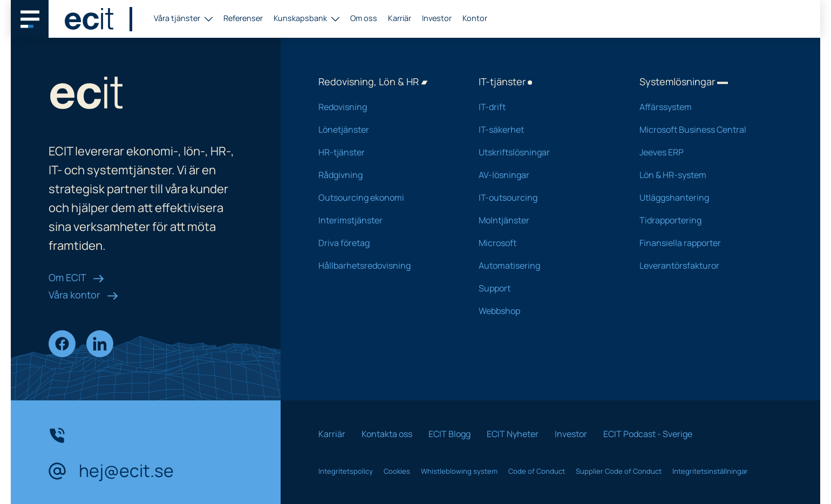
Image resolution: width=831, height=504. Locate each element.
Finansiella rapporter (706, 243)
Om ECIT (76, 277)
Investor (437, 18)
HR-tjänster (384, 152)
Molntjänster (545, 220)
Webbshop (545, 311)
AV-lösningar (545, 175)
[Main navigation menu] (30, 19)
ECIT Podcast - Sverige (648, 434)
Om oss (364, 18)
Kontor (475, 18)
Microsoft (545, 243)
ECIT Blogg (449, 434)
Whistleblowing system (459, 471)
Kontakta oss (387, 434)
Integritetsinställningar (710, 471)
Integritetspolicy (346, 471)
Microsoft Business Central (706, 130)
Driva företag (384, 243)
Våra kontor (83, 295)
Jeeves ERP (706, 152)
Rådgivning (384, 175)
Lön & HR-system (706, 175)
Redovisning (384, 107)
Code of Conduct (537, 471)
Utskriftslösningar (545, 152)
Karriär (400, 18)
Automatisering (545, 265)
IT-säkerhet (545, 130)
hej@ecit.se (111, 471)
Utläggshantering (706, 197)
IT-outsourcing (545, 197)
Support (545, 288)
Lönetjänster (384, 130)
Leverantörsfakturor (706, 265)
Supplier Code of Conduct (619, 471)
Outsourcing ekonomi (384, 197)
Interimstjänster (384, 220)
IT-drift (545, 107)
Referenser (243, 18)
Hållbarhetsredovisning (384, 265)
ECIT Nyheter (513, 434)
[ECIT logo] (89, 19)
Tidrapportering (706, 220)
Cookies (397, 471)
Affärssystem (706, 107)
